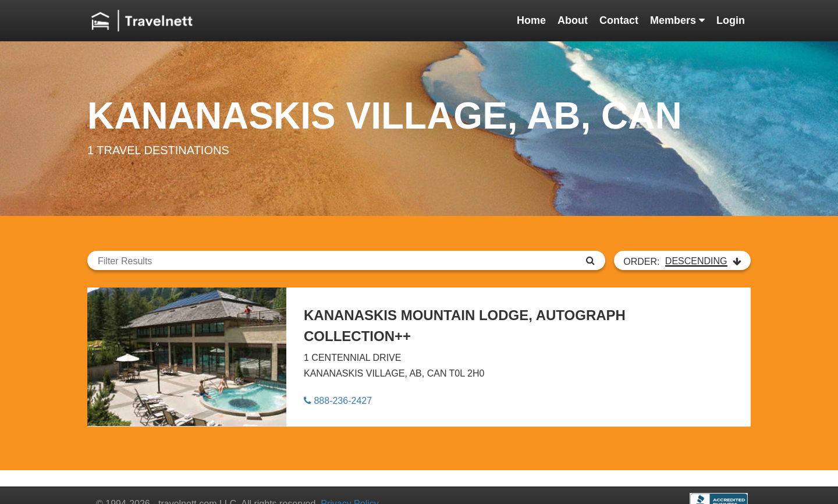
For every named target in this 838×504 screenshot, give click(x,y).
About (573, 20)
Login (731, 20)
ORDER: (682, 261)
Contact (619, 20)
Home (531, 20)
